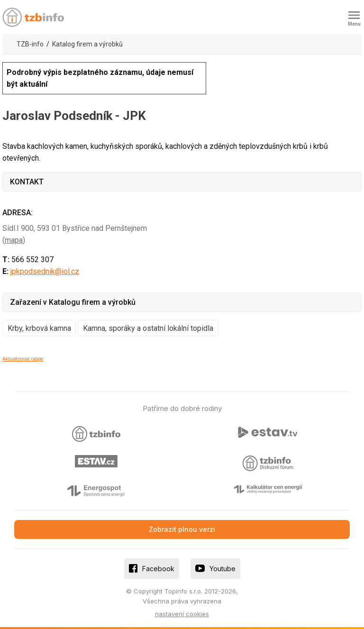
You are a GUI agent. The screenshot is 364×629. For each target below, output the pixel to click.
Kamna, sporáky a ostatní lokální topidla (148, 328)
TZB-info (30, 44)
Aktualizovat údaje (23, 359)
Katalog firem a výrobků (87, 44)
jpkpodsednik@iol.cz (45, 271)
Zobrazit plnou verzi (182, 529)
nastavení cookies (182, 614)
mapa (14, 240)
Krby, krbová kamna (39, 328)
